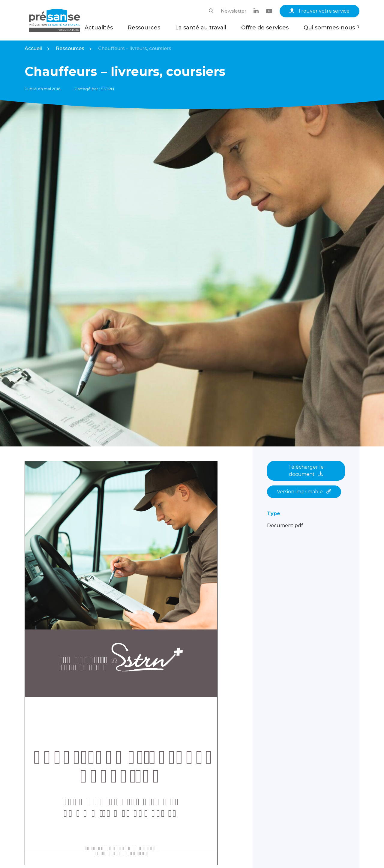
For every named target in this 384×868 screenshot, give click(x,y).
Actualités (99, 28)
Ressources (144, 28)
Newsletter (234, 11)
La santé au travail (201, 28)
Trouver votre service (319, 11)
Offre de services (265, 28)
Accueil (33, 48)
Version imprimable (304, 492)
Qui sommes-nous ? (331, 28)
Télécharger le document (306, 471)
